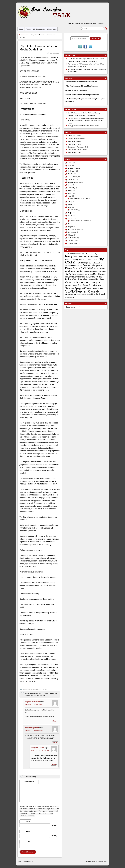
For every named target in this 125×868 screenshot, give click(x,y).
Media (70, 204)
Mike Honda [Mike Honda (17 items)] (96, 277)
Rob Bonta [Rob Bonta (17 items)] (83, 285)
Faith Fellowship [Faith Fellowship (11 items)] (99, 272)
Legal (69, 196)
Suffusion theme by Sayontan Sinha (96, 861)
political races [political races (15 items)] (71, 285)
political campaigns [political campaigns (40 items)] (86, 282)
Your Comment (29, 782)
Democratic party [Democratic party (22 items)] (92, 265)
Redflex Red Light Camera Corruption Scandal (83, 95)
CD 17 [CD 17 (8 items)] (81, 260)
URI (29, 842)
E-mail (28, 832)
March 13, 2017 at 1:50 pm (34, 730)
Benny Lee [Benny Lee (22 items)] (71, 256)
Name (28, 821)
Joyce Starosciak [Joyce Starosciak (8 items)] (79, 274)
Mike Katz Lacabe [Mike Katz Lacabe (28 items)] (76, 279)
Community (71, 179)
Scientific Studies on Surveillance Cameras (81, 82)
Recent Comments (72, 109)
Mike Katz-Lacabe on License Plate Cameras (82, 86)
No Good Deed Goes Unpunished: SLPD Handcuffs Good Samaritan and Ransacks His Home (86, 121)
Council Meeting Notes (75, 182)
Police (70, 215)
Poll (69, 224)
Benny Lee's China (74, 168)
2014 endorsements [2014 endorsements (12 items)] (73, 254)
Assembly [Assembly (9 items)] (94, 254)
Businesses (71, 171)
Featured (71, 188)
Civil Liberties (72, 177)
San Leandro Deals (74, 229)
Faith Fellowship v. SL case (79, 198)
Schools (70, 235)
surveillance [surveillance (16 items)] (71, 295)
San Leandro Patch (74, 144)
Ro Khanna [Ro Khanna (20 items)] (95, 285)
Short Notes (52, 29)
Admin (70, 166)
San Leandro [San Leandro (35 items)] (94, 288)
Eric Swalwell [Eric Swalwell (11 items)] (88, 272)
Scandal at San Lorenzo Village (89, 126)
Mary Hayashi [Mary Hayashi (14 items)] (99, 274)
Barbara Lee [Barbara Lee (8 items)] (101, 254)
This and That (72, 241)
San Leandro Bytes (74, 141)
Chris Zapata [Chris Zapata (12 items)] (92, 260)
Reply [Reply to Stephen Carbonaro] (55, 721)
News (70, 207)
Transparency (72, 243)
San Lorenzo (72, 232)
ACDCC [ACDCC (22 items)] (86, 253)
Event (70, 185)
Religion (70, 227)
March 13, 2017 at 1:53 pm (40, 750)
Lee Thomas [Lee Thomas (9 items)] (89, 274)
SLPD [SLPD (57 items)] (70, 291)
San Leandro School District (77, 150)
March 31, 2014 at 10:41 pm (34, 704)
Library (70, 202)
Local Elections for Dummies (80, 221)
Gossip (70, 191)
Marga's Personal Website (77, 139)
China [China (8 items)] (85, 260)
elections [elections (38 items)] (87, 268)
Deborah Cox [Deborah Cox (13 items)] (77, 266)
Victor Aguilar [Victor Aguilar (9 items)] (69, 297)
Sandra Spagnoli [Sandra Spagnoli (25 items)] (75, 288)
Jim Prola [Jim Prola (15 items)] (69, 274)
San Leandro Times (74, 153)
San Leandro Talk (28, 861)
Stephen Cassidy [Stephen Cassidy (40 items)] (87, 291)
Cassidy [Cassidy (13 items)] (75, 260)
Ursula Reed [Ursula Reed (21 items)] (98, 294)
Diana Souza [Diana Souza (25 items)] (73, 268)
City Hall (70, 174)
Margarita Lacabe (34, 689)
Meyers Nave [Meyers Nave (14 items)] (77, 277)
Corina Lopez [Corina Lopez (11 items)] (94, 263)
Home (21, 29)
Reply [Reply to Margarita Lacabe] (54, 765)
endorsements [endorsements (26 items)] (74, 271)
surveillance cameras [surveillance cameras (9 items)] (84, 295)
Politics (70, 218)
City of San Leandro (75, 136)
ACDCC (70, 163)
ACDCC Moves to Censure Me (77, 90)
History (70, 193)
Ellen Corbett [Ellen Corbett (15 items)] (100, 268)
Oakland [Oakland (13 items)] (91, 280)
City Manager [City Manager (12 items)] (83, 263)
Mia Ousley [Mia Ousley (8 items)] (87, 277)
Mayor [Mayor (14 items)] (68, 277)
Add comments (54, 53)
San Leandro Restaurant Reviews (79, 147)
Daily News (74, 210)
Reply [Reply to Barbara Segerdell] (55, 742)
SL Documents (39, 29)
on (74, 113)
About (28, 29)
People (70, 213)
